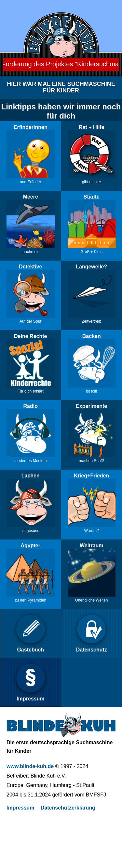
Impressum (20, 808)
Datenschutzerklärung (68, 808)
